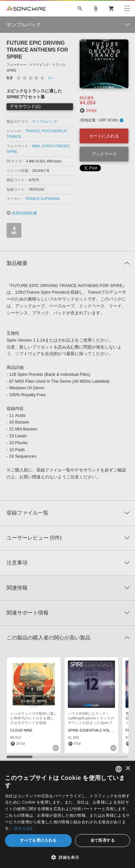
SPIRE (12, 152)
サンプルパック (45, 121)
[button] (67, 857)
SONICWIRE (26, 9)
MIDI (36, 146)
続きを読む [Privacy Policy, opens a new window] (24, 828)
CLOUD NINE (21, 730)
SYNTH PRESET (55, 146)
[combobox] (119, 769)
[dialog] (67, 814)
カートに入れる (104, 136)
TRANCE (32, 131)
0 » (51, 78)
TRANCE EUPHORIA (42, 199)
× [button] (128, 769)
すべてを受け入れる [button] (38, 840)
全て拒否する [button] (103, 840)
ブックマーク (104, 154)
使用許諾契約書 (22, 213)
